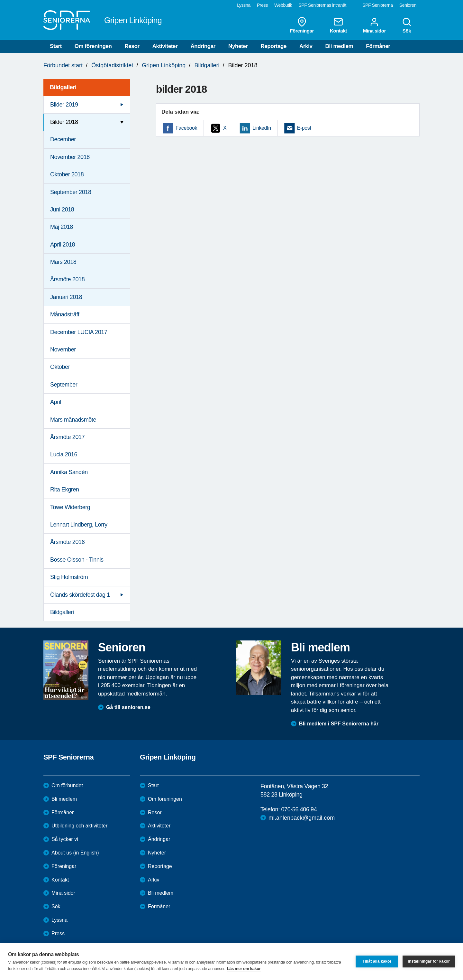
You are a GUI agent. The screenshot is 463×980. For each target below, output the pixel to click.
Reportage (274, 46)
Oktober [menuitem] (60, 367)
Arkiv (306, 46)
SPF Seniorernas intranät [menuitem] (322, 5)
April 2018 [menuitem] (63, 245)
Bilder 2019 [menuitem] (64, 105)
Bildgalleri (207, 65)
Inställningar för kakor (429, 961)
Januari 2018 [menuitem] (66, 297)
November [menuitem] (63, 350)
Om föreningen (93, 46)
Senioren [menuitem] (408, 5)
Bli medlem (339, 46)
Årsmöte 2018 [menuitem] (67, 279)
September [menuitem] (64, 385)
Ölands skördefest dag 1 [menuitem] (80, 595)
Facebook (186, 128)
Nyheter (238, 46)
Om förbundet (67, 785)
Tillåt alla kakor (377, 961)
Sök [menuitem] (407, 25)
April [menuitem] (56, 402)
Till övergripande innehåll (0, 0)
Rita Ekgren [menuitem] (65, 490)
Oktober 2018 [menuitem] (67, 174)
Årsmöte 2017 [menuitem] (67, 437)
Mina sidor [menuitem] (374, 25)
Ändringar (203, 46)
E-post (304, 128)
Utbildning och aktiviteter (79, 826)
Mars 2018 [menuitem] (63, 262)
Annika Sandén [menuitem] (69, 472)
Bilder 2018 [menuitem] (64, 122)
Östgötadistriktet (112, 65)
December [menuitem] (63, 139)
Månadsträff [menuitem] (65, 314)
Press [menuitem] (262, 5)
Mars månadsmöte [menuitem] (73, 420)
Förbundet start (63, 65)
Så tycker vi (65, 839)
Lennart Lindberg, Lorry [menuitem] (79, 525)
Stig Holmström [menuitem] (69, 577)
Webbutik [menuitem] (283, 5)
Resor (132, 46)
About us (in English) (75, 853)
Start (56, 46)
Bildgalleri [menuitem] (63, 87)
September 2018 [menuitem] (71, 192)
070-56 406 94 (299, 809)
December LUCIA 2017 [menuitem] (79, 332)
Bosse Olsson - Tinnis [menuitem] (77, 560)
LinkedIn (262, 128)
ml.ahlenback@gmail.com (302, 818)
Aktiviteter (165, 46)
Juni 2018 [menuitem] (62, 210)
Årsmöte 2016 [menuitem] (67, 542)
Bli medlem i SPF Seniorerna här (339, 724)
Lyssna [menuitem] (244, 5)
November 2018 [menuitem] (70, 157)
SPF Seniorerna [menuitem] (378, 5)
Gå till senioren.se (128, 707)
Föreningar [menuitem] (302, 25)
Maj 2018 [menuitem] (62, 227)
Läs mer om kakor (244, 969)
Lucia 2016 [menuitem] (64, 454)
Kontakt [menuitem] (338, 25)
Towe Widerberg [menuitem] (70, 507)
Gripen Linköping (164, 65)
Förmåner (378, 46)
